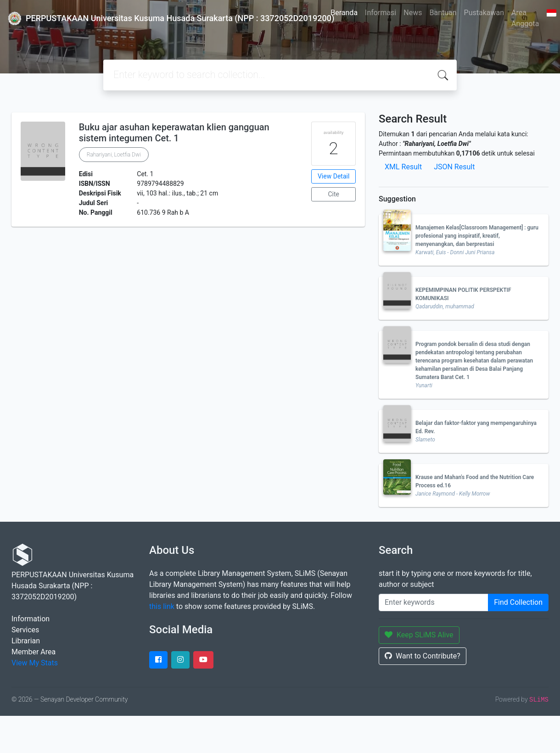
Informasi (381, 13)
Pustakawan (484, 13)
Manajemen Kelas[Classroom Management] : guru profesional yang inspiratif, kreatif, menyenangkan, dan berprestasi (477, 236)
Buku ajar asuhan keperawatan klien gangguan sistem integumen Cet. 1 (174, 133)
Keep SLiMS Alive (419, 635)
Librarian (26, 641)
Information (31, 619)
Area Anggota (525, 18)
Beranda (344, 13)
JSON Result (454, 167)
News (413, 13)
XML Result (403, 167)
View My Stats (35, 663)
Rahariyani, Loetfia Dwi (114, 155)
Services (25, 630)
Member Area (34, 652)
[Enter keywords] (434, 602)
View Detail (333, 176)
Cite (333, 194)
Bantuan (443, 13)
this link (162, 606)
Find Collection (518, 602)
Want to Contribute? (423, 656)
